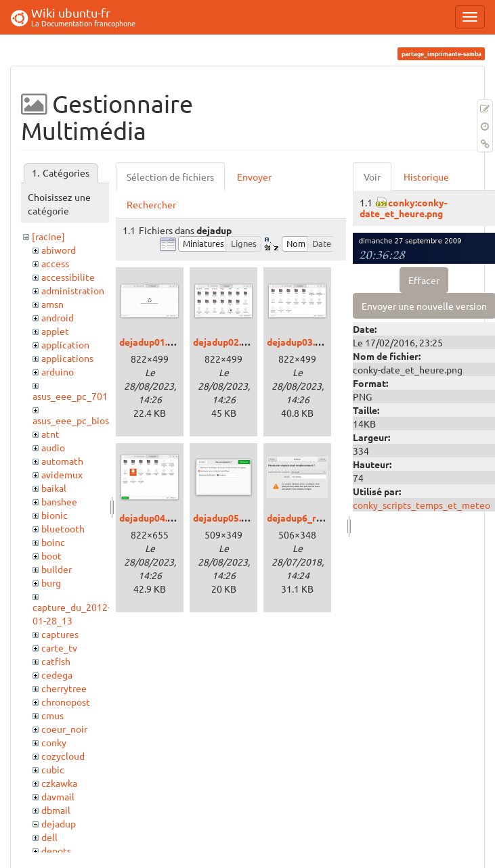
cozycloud (63, 756)
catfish (56, 661)
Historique (426, 177)
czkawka (59, 783)
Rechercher (151, 204)
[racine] (48, 236)
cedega (57, 675)
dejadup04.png (151, 518)
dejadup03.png (299, 342)
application (65, 344)
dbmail (56, 810)
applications (67, 358)
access (55, 263)
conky (54, 742)
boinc (53, 542)
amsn (52, 304)
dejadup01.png (151, 342)
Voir (372, 177)
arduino (58, 371)
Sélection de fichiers (170, 177)
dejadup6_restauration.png (327, 518)
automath (62, 461)
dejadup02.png (225, 342)
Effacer (424, 280)
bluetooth (63, 528)
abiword (59, 250)
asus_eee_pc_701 (70, 396)
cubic (53, 769)
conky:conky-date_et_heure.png (404, 207)
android (58, 317)
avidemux (62, 474)
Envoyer (254, 177)
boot (51, 555)
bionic (55, 515)
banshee (59, 501)
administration (73, 290)
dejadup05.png (225, 518)
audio (53, 447)
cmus (52, 715)
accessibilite (68, 277)
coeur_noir (64, 729)
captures (60, 634)
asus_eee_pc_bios (71, 420)
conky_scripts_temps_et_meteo (422, 505)
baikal (54, 488)
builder (57, 569)
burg (51, 583)
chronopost (66, 702)
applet (55, 331)
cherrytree (64, 688)
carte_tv (59, 647)
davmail (58, 796)
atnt (50, 434)
